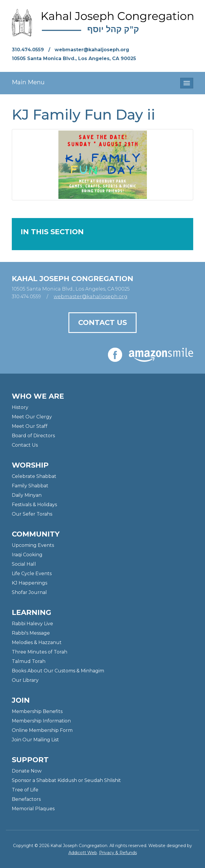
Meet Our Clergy (32, 417)
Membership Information (41, 721)
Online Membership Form (42, 730)
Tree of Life (25, 790)
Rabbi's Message (31, 633)
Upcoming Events (33, 545)
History (20, 407)
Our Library (25, 680)
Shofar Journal (29, 592)
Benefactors (26, 799)
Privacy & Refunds (118, 853)
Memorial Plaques (33, 809)
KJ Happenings (29, 583)
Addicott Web (83, 853)
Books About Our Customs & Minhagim (58, 671)
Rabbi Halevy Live (32, 624)
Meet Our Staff (30, 426)
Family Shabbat (30, 486)
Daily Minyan (27, 495)
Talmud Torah (29, 661)
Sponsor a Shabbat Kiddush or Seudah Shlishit (66, 780)
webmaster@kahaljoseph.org (92, 50)
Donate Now (27, 771)
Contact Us (102, 322)
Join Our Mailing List (35, 740)
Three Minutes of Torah (40, 652)
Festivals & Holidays (34, 505)
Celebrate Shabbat (34, 476)
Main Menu (28, 82)
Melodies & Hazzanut (37, 642)
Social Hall (24, 564)
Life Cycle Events (32, 574)
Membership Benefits (37, 711)
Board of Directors (33, 436)
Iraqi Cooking (27, 555)
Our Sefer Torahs (32, 514)
